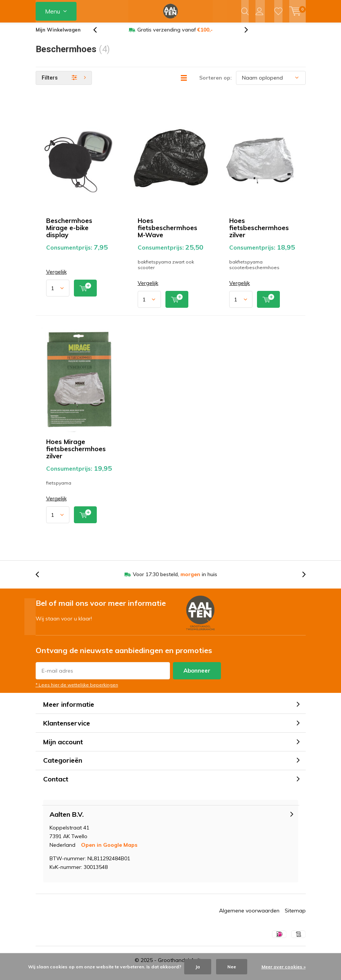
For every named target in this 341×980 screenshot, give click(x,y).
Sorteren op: (216, 83)
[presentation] (99, 35)
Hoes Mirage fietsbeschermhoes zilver (76, 454)
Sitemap (295, 916)
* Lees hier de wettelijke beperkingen (77, 690)
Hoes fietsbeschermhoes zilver (259, 233)
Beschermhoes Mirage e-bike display (69, 233)
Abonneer (197, 676)
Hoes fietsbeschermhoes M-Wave (167, 233)
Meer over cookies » (284, 967)
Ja (198, 967)
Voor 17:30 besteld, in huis (175, 580)
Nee (232, 967)
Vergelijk (56, 278)
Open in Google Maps (109, 851)
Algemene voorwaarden (249, 916)
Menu (53, 11)
